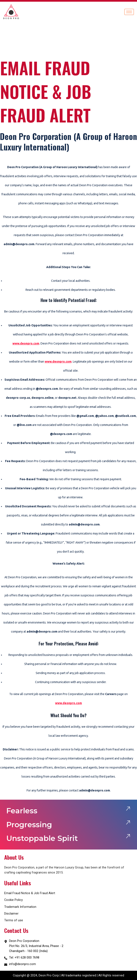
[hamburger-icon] (129, 12)
